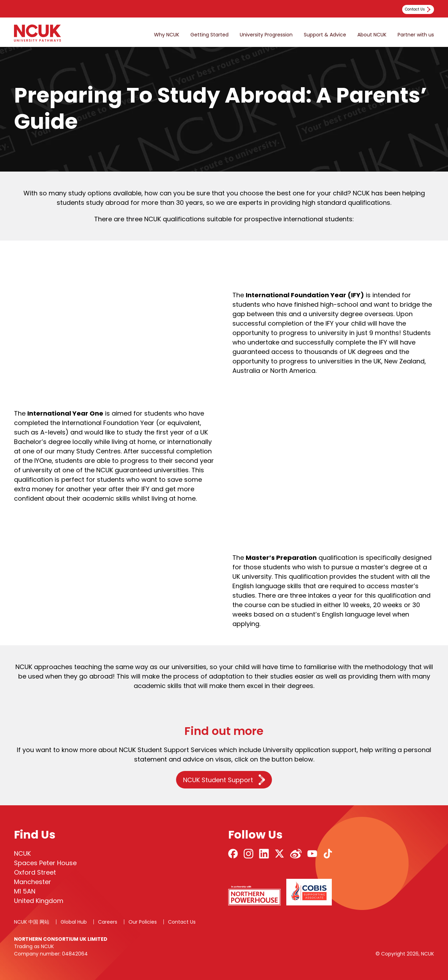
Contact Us (182, 922)
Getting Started (209, 35)
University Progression (266, 35)
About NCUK (372, 35)
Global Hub (74, 922)
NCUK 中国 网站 (32, 922)
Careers (108, 922)
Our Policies (143, 922)
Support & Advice (325, 35)
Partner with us (416, 35)
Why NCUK (167, 35)
